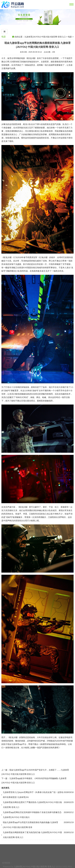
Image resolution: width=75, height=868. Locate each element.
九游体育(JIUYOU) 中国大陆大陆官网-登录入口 (45, 37)
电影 (4, 37)
